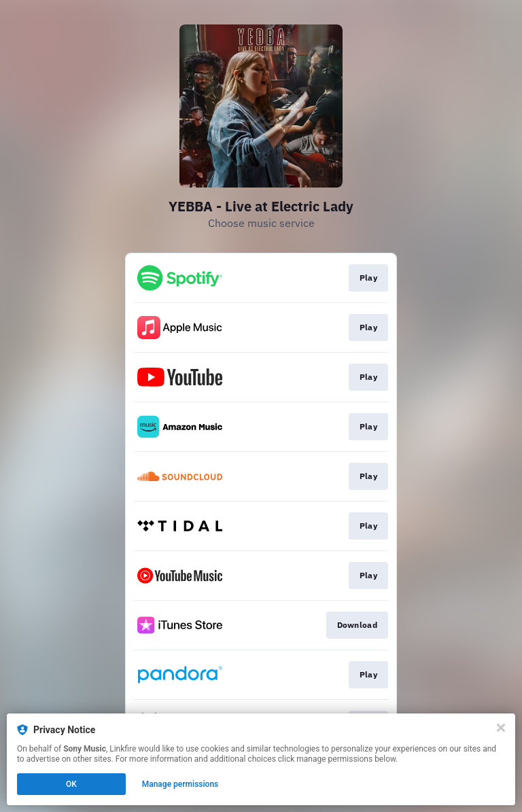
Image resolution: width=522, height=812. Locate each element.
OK (71, 784)
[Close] (501, 728)
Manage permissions (180, 784)
